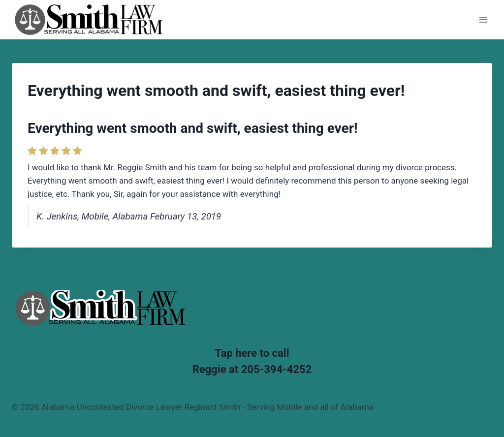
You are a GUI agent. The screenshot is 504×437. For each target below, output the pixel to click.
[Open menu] (483, 19)
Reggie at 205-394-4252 (252, 369)
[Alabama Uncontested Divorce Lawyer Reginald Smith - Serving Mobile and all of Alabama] (89, 19)
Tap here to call (252, 353)
